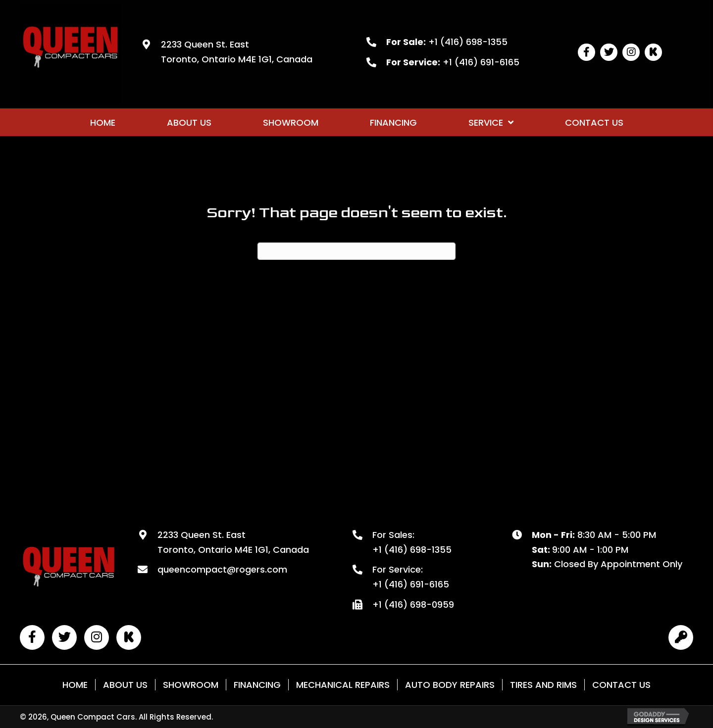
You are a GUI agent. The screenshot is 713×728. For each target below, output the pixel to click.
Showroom (191, 685)
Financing (257, 685)
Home (75, 685)
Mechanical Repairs (343, 685)
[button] (586, 52)
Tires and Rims (543, 685)
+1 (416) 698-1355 (468, 42)
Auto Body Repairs (450, 685)
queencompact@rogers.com (222, 569)
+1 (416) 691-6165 (481, 62)
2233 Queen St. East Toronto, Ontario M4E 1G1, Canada (233, 542)
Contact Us (621, 685)
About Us (125, 685)
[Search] (356, 251)
